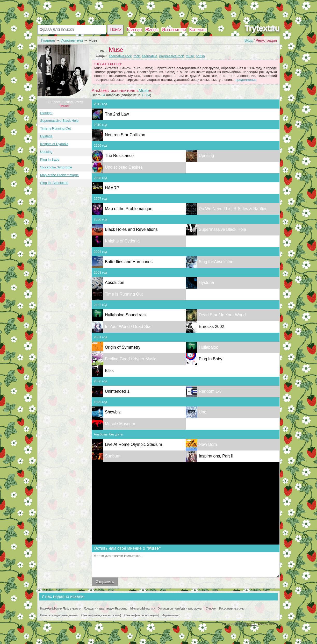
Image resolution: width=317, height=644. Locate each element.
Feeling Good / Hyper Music (131, 359)
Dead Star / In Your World (222, 315)
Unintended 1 (117, 391)
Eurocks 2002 (212, 327)
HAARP (112, 188)
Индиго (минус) (171, 615)
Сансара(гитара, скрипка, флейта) (101, 615)
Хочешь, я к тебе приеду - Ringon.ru (105, 608)
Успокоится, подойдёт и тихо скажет (180, 608)
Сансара (211, 608)
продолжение (246, 80)
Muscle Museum (120, 424)
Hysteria (46, 136)
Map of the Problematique (59, 175)
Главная (134, 30)
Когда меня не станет (232, 608)
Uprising (46, 152)
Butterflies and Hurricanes (129, 262)
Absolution (115, 282)
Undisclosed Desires (124, 167)
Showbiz (113, 412)
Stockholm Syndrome (56, 167)
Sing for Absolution (54, 183)
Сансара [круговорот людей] (141, 615)
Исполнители (174, 30)
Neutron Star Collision (125, 135)
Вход (249, 40)
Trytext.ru (262, 28)
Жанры (152, 30)
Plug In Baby (50, 159)
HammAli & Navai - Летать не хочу (60, 608)
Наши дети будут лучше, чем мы (59, 615)
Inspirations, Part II (216, 456)
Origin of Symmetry (123, 347)
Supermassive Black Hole (59, 121)
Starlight (46, 113)
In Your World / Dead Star (128, 327)
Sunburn (113, 456)
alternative (149, 56)
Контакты (198, 30)
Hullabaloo (209, 347)
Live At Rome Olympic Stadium (134, 444)
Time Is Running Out (56, 128)
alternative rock (120, 56)
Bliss (109, 371)
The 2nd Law (117, 114)
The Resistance (119, 156)
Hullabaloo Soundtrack (126, 315)
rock (137, 56)
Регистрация (266, 40)
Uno (203, 412)
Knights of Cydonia (54, 144)
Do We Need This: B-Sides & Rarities (233, 209)
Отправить (105, 582)
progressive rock (171, 56)
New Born (208, 444)
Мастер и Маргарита (143, 608)
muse (190, 56)
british (200, 56)
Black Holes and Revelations (131, 229)
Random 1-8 (210, 391)
